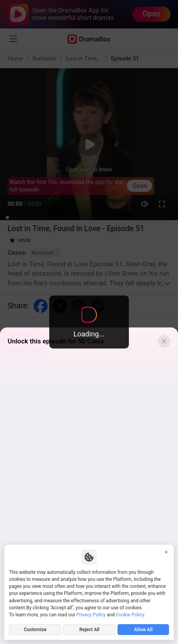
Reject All (89, 630)
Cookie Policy (130, 615)
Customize (35, 630)
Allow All (143, 630)
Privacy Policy (91, 615)
